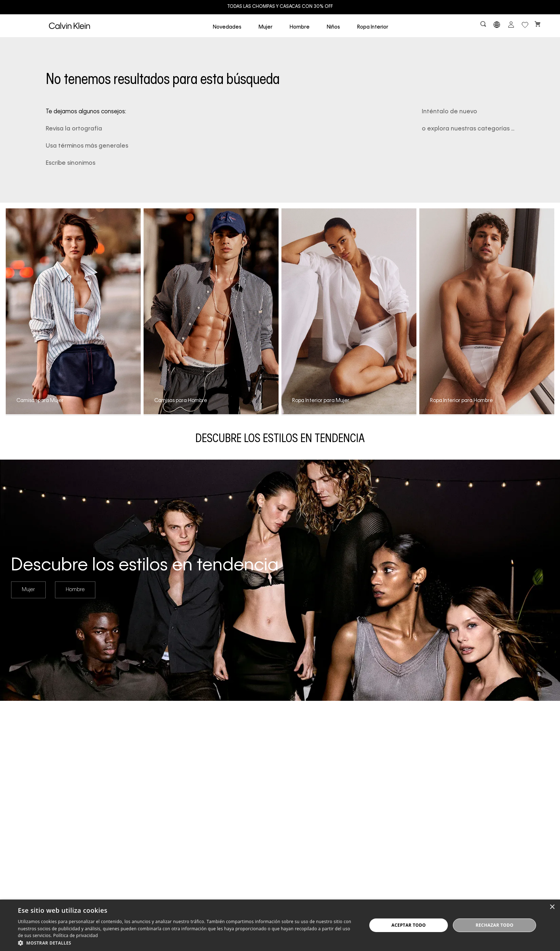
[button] (484, 26)
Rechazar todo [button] (495, 925)
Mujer (28, 590)
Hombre (75, 590)
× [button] (552, 907)
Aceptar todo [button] (409, 925)
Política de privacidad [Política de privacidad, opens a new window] (76, 935)
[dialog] (280, 925)
